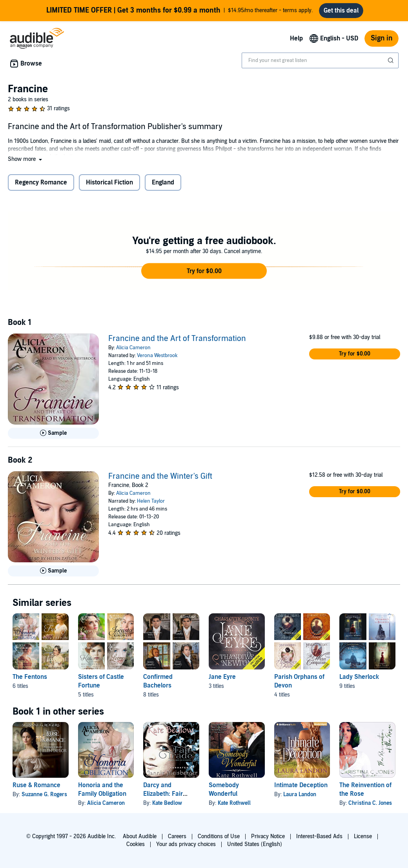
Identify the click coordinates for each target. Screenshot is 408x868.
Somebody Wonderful (224, 793)
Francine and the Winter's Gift (160, 480)
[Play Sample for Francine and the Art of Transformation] (53, 436)
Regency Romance (41, 186)
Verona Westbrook (157, 359)
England (163, 186)
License (363, 836)
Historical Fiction (109, 186)
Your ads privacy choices (186, 844)
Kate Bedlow (167, 806)
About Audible (140, 836)
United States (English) (255, 844)
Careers (177, 836)
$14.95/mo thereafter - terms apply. (180, 12)
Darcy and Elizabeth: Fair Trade (163, 797)
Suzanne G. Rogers (44, 798)
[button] (26, 162)
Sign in (382, 41)
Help (296, 42)
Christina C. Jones (370, 806)
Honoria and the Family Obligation (102, 793)
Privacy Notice (268, 836)
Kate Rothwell (234, 806)
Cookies (136, 844)
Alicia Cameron (133, 351)
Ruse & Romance (36, 788)
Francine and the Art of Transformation (177, 342)
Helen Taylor (151, 504)
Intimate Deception (301, 788)
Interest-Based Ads (319, 836)
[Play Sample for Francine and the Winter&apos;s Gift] (53, 574)
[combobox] (320, 64)
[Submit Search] (392, 64)
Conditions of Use (219, 836)
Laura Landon (300, 798)
